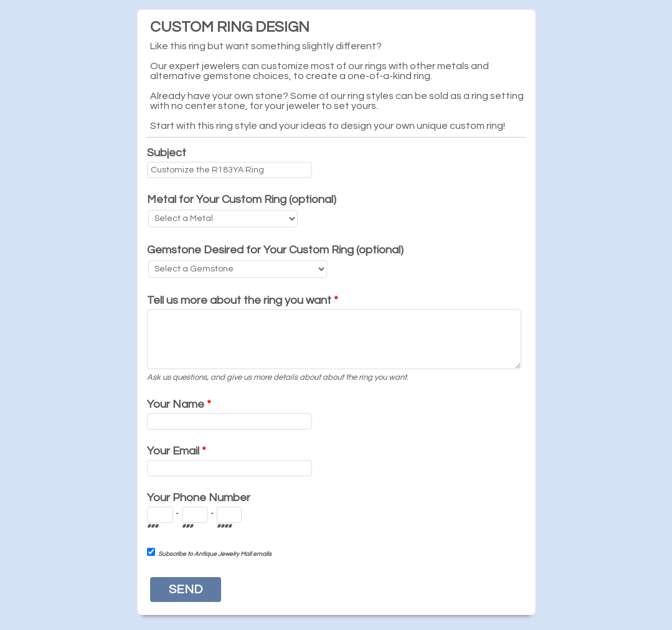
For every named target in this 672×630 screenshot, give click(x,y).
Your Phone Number (199, 498)
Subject (167, 153)
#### (224, 526)
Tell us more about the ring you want (243, 300)
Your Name (179, 404)
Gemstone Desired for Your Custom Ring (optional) (275, 250)
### (153, 526)
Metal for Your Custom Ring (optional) (242, 200)
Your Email (177, 451)
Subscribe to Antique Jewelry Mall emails (215, 554)
